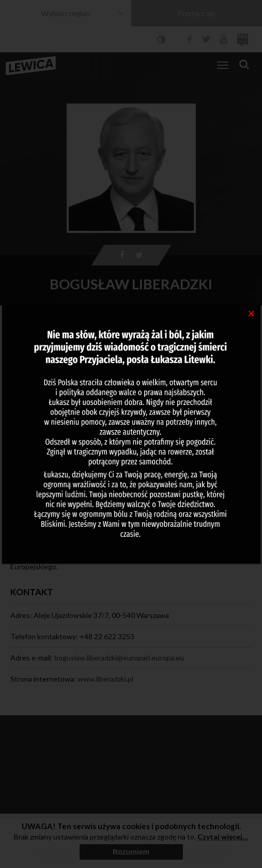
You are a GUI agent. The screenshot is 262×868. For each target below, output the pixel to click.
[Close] (251, 313)
